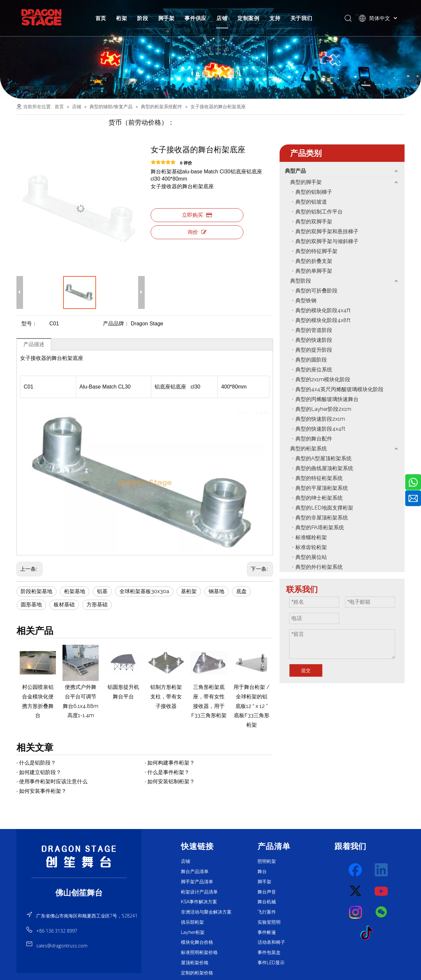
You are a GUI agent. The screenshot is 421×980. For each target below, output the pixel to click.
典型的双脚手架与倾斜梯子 (327, 241)
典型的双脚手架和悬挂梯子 (327, 231)
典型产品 (295, 171)
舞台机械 (267, 902)
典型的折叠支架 (314, 261)
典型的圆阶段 (311, 360)
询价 (197, 232)
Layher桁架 (193, 932)
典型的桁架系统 (309, 449)
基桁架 (189, 591)
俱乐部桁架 (192, 922)
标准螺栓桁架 (311, 537)
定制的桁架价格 (197, 973)
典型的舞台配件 (314, 439)
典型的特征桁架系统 (319, 478)
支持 (275, 18)
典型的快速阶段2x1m (320, 419)
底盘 (241, 591)
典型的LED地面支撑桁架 (324, 508)
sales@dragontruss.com (62, 946)
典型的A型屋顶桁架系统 (323, 458)
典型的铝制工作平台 (319, 212)
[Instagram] (356, 912)
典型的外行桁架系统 (319, 567)
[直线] (79, 878)
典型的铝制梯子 (314, 192)
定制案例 (248, 18)
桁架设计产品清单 (199, 892)
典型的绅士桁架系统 (319, 498)
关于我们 (301, 18)
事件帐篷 (267, 932)
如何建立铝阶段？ (40, 772)
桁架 (122, 18)
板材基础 (64, 604)
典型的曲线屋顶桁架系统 (324, 468)
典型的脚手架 (306, 182)
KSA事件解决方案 (199, 902)
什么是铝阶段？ (37, 763)
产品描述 (34, 344)
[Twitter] (356, 891)
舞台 (262, 871)
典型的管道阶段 (314, 330)
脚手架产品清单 (197, 882)
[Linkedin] (382, 870)
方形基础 (97, 604)
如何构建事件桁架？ (171, 763)
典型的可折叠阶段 (316, 291)
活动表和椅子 (271, 942)
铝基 (102, 591)
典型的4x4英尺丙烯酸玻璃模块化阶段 (339, 389)
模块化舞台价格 (197, 942)
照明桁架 (267, 861)
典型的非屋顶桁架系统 (322, 518)
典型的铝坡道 (311, 202)
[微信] (382, 912)
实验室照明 (269, 922)
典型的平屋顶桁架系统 (322, 488)
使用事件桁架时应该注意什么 (53, 781)
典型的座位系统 (314, 370)
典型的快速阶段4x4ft (320, 429)
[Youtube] (382, 891)
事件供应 (196, 18)
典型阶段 (301, 281)
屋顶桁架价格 (195, 963)
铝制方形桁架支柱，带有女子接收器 (166, 697)
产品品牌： (116, 324)
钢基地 (216, 591)
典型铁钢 (306, 301)
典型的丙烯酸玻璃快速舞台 (327, 399)
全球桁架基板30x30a (144, 591)
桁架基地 (75, 591)
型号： (29, 324)
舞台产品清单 (195, 871)
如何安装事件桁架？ (43, 791)
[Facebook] (356, 870)
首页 (101, 18)
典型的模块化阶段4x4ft (323, 310)
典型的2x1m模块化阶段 (323, 379)
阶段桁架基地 (37, 591)
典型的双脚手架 (314, 222)
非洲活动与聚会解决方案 (206, 912)
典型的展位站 (311, 557)
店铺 (222, 18)
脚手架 (166, 18)
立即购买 (197, 215)
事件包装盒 (269, 952)
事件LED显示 (271, 963)
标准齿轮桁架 (311, 547)
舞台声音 (267, 892)
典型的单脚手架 (314, 271)
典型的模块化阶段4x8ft (323, 320)
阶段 (143, 18)
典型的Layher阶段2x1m (323, 409)
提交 (306, 670)
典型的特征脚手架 (316, 251)
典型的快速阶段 (314, 340)
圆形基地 (31, 604)
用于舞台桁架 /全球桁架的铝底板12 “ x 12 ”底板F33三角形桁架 (252, 706)
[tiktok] (369, 933)
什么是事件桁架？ (168, 772)
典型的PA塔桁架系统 (320, 528)
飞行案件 (267, 912)
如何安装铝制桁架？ (171, 781)
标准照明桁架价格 (199, 952)
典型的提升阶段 (314, 350)
